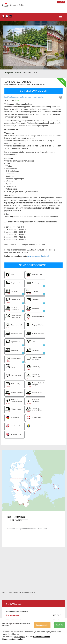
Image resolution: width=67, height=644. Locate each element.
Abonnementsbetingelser (13, 639)
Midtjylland (9, 73)
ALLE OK (60, 625)
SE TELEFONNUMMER (33, 91)
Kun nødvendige (42, 625)
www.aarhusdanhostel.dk (34, 97)
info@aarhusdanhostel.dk (14, 97)
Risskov (18, 73)
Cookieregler (20, 637)
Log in (61, 2)
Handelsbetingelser (42, 637)
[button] (6, 46)
